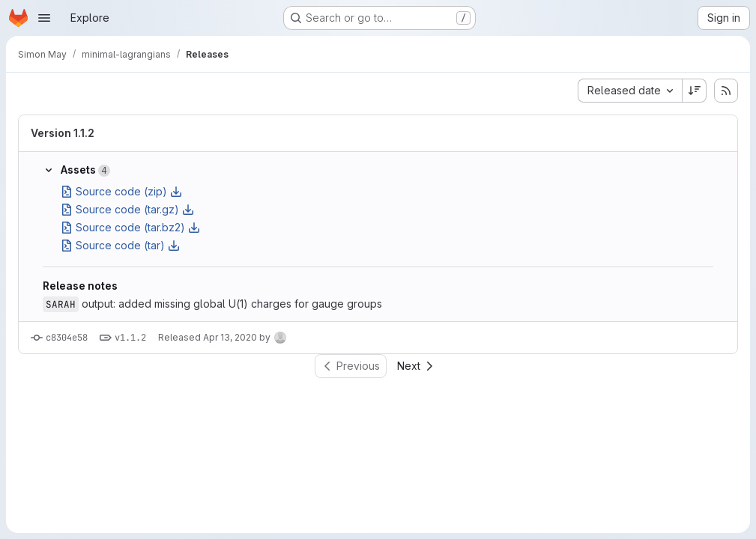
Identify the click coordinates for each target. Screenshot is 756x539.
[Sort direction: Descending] (695, 91)
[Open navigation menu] (44, 18)
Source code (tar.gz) (127, 209)
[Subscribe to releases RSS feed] (726, 91)
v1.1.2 (130, 338)
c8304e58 (67, 338)
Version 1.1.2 (63, 133)
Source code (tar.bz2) (130, 227)
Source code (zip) (121, 191)
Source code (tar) (120, 245)
